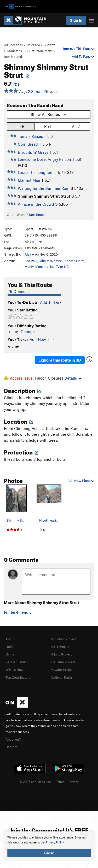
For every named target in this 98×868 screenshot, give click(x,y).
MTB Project (60, 647)
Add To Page (83, 56)
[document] (49, 846)
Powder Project (62, 670)
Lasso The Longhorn (36, 172)
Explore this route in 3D (60, 360)
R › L (48, 126)
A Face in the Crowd (36, 204)
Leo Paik (31, 261)
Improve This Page (79, 49)
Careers (11, 747)
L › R (21, 126)
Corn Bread (28, 144)
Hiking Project (61, 654)
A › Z (76, 126)
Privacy (74, 782)
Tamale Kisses (30, 136)
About (10, 639)
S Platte (50, 45)
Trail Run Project (63, 662)
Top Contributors (18, 677)
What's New (15, 670)
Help (9, 647)
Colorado (33, 45)
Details (73, 378)
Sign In (76, 20)
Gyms (10, 654)
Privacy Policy (55, 843)
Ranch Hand (13, 57)
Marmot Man (29, 180)
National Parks (62, 677)
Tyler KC (62, 267)
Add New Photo (81, 481)
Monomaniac (45, 267)
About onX (13, 739)
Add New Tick (42, 339)
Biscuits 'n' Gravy (33, 152)
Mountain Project (63, 639)
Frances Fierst (74, 261)
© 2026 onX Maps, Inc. (36, 782)
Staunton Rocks (41, 51)
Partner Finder (16, 662)
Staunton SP (16, 51)
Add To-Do (50, 302)
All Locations (13, 45)
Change (28, 332)
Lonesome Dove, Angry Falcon (44, 159)
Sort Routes (38, 215)
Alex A (29, 254)
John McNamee (50, 261)
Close (49, 853)
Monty (29, 267)
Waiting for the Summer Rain (44, 188)
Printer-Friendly (18, 612)
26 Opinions (19, 291)
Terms (60, 782)
